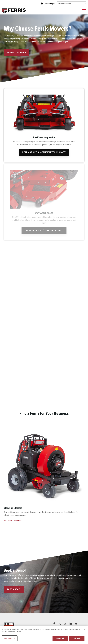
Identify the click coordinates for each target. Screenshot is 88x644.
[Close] (84, 630)
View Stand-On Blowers (13, 521)
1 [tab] (31, 532)
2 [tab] (36, 532)
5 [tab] (51, 532)
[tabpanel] (44, 474)
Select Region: (50, 4)
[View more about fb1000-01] (44, 464)
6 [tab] (56, 532)
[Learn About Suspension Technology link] (44, 152)
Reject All (77, 638)
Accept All (60, 638)
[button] (84, 11)
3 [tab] (41, 532)
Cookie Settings (10, 638)
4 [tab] (46, 532)
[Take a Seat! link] (14, 589)
